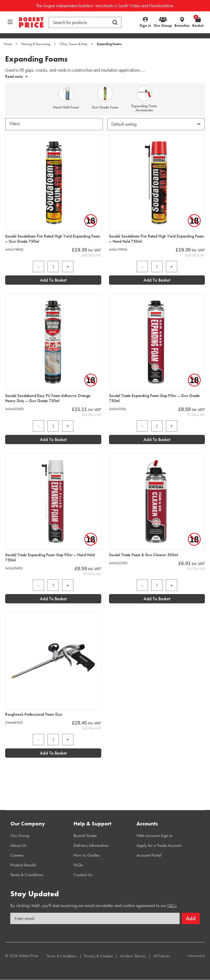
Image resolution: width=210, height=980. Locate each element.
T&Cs (172, 905)
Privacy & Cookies (98, 956)
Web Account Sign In (154, 835)
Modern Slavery (133, 956)
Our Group (163, 26)
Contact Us (83, 875)
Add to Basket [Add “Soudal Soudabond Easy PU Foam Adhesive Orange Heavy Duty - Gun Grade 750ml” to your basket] (53, 439)
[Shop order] (156, 124)
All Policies (162, 956)
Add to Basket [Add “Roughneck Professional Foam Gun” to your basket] (53, 753)
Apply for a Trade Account (159, 845)
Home (8, 44)
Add (191, 918)
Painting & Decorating (36, 44)
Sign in (145, 26)
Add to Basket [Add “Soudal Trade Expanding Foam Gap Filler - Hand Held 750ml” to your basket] (53, 599)
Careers (17, 855)
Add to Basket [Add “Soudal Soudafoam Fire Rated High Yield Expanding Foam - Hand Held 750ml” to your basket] (157, 280)
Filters (15, 124)
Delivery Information (91, 845)
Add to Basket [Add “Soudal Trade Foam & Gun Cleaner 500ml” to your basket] (157, 599)
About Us (18, 845)
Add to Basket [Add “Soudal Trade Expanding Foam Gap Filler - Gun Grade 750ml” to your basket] (157, 439)
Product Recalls (23, 865)
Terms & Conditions (27, 875)
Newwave (197, 956)
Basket (198, 22)
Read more (14, 76)
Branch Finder (85, 835)
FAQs (78, 865)
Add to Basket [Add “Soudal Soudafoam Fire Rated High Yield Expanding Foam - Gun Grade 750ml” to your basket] (53, 280)
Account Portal (149, 855)
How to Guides (86, 855)
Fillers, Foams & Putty (74, 44)
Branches (182, 26)
